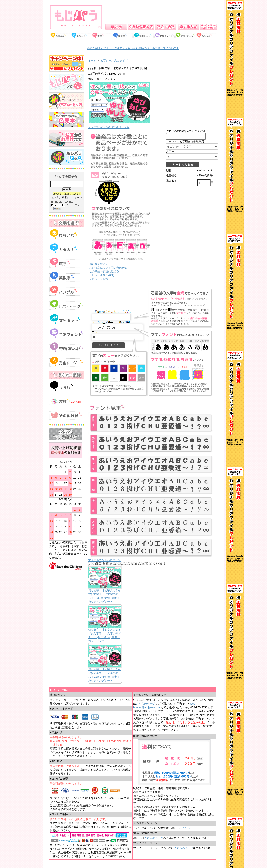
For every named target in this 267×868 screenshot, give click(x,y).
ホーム (92, 60)
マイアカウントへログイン (105, 560)
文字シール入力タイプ (114, 60)
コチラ (186, 828)
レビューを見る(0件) (102, 275)
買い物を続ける (99, 264)
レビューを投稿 (99, 279)
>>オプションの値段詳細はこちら (109, 127)
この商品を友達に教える (104, 271)
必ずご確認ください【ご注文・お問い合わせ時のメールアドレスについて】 (133, 48)
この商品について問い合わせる (108, 268)
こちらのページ (145, 704)
